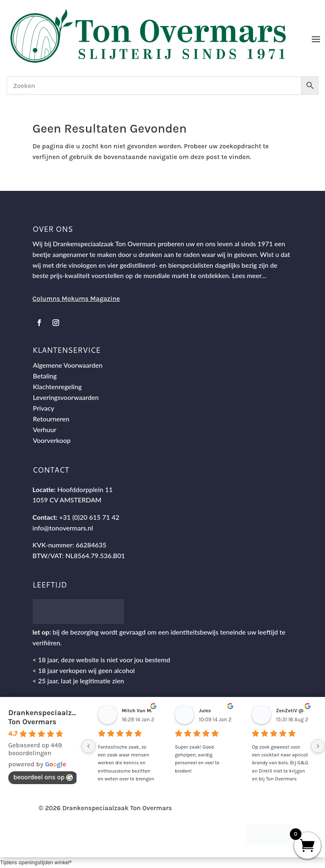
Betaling (45, 376)
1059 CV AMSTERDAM (67, 500)
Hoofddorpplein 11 (85, 489)
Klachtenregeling (57, 386)
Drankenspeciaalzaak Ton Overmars (47, 717)
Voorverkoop (52, 440)
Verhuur (45, 429)
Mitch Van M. (137, 711)
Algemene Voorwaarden (68, 365)
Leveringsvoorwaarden (66, 397)
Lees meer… (249, 275)
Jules (205, 711)
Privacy (44, 408)
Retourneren (51, 419)
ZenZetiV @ (290, 711)
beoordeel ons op (43, 777)
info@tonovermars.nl (63, 528)
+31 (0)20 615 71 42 (89, 517)
